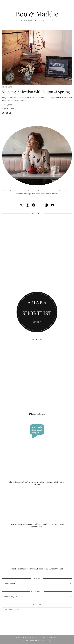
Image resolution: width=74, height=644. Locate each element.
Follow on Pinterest (37, 414)
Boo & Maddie (37, 14)
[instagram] (28, 205)
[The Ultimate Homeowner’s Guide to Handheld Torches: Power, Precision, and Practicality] (37, 509)
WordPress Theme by (37, 641)
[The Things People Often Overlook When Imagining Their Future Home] (37, 467)
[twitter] (21, 205)
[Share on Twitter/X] (7, 113)
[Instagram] (20, 234)
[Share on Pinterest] (10, 113)
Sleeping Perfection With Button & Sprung (36, 92)
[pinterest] (46, 205)
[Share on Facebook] (3, 113)
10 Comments (8, 109)
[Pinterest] (20, 359)
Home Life (7, 87)
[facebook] (34, 205)
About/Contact (49, 638)
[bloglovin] (40, 205)
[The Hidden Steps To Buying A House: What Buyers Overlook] (37, 551)
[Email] (53, 205)
